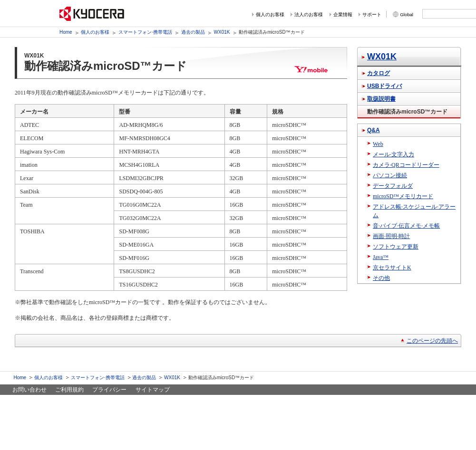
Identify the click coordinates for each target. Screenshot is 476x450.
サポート (372, 14)
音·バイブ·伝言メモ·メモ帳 (406, 226)
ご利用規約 (69, 390)
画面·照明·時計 (391, 236)
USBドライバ (384, 86)
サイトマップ (153, 390)
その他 (381, 278)
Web (378, 144)
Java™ (381, 257)
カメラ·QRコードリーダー (406, 165)
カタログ (379, 73)
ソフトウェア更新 (396, 247)
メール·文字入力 (393, 154)
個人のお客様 (270, 14)
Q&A (374, 130)
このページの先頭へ (432, 341)
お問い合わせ (29, 390)
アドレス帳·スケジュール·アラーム (414, 211)
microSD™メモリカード (403, 196)
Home (66, 32)
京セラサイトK (392, 268)
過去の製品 (193, 32)
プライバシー (109, 390)
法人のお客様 (309, 14)
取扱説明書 (381, 99)
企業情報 (343, 14)
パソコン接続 (390, 175)
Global (407, 14)
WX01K (222, 32)
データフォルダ (393, 186)
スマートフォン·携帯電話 (145, 32)
